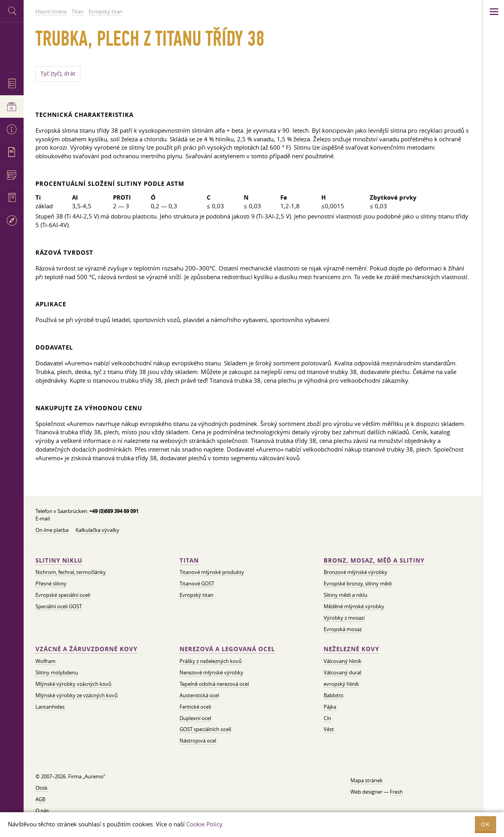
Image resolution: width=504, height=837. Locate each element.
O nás (42, 811)
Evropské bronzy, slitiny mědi (358, 583)
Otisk (42, 788)
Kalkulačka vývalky (97, 530)
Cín (327, 718)
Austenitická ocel (199, 695)
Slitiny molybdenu (57, 672)
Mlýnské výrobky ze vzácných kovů (77, 695)
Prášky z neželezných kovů (211, 661)
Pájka (330, 707)
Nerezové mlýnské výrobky (211, 672)
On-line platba (52, 530)
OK (485, 824)
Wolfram (45, 661)
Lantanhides (50, 707)
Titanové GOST (197, 583)
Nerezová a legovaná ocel (227, 649)
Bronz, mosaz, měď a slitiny (374, 560)
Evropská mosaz (343, 629)
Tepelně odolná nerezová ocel (214, 684)
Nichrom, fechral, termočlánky (71, 572)
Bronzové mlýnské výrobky (356, 572)
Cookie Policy (204, 824)
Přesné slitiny (51, 583)
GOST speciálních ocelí (205, 729)
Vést (329, 729)
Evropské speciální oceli (63, 595)
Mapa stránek (367, 780)
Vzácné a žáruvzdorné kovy (86, 649)
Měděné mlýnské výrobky (354, 606)
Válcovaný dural (342, 672)
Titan (189, 560)
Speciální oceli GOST (59, 606)
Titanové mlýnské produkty (212, 572)
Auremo (12, 46)
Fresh (396, 792)
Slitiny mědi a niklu (346, 595)
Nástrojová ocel (198, 741)
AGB (40, 799)
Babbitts (334, 695)
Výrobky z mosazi (344, 618)
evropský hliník (341, 684)
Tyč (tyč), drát (58, 74)
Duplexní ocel (195, 718)
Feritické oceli (195, 707)
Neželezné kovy (351, 649)
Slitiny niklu (59, 560)
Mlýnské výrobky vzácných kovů (73, 684)
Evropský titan (196, 595)
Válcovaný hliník (343, 661)
